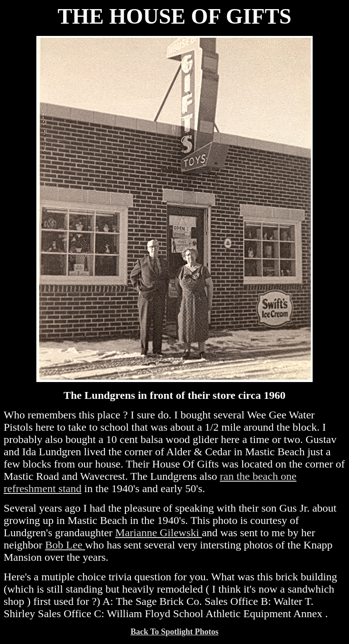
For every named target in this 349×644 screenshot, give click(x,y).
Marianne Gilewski (159, 533)
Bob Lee (64, 545)
